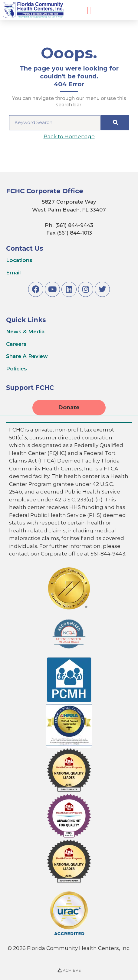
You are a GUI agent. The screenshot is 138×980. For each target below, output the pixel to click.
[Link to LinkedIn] (69, 289)
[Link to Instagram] (86, 289)
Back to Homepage (69, 136)
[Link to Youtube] (52, 289)
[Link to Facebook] (36, 289)
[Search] (115, 123)
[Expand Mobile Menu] (89, 10)
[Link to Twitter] (102, 289)
